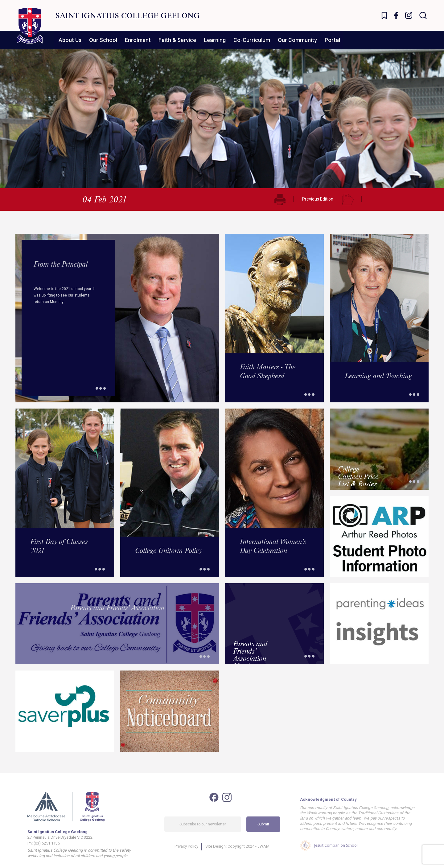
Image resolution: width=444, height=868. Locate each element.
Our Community (297, 40)
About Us (70, 40)
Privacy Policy (186, 852)
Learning (215, 40)
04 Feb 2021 (105, 199)
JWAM (263, 852)
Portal (332, 40)
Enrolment (138, 40)
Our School (103, 40)
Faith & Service (177, 40)
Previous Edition (318, 199)
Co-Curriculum (252, 40)
